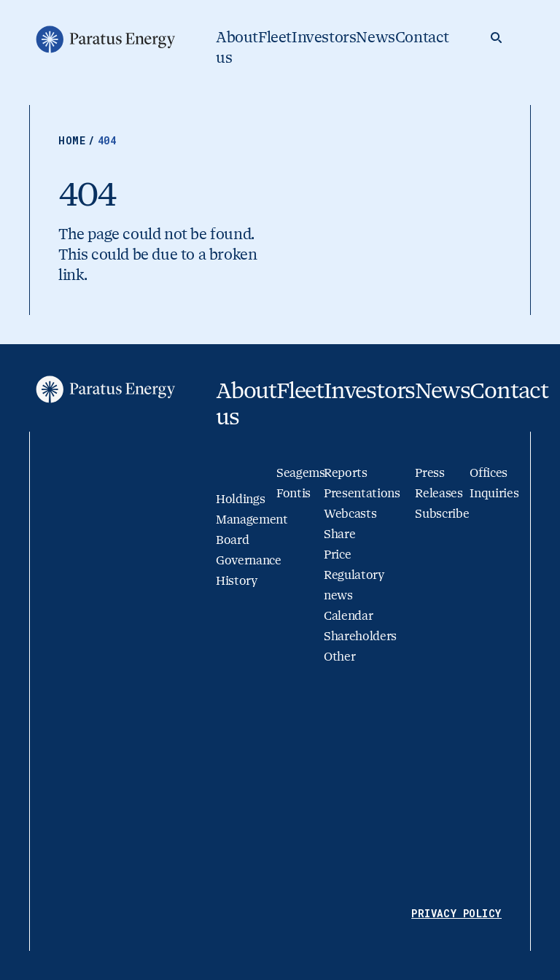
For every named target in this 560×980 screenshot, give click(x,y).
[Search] (496, 38)
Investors (324, 38)
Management (252, 520)
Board (232, 540)
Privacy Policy (456, 913)
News (375, 38)
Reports (346, 473)
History (237, 581)
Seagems (301, 473)
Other (339, 657)
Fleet (275, 38)
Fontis (293, 493)
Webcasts (350, 514)
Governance (249, 560)
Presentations (362, 493)
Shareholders (360, 636)
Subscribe (442, 514)
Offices (489, 473)
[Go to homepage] (104, 39)
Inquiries (494, 493)
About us (237, 48)
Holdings (240, 499)
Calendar (348, 616)
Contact (422, 38)
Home (78, 140)
